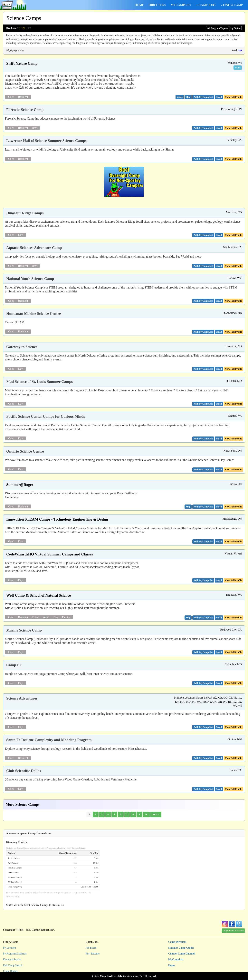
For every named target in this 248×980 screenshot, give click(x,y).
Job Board (91, 948)
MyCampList (176, 960)
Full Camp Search (13, 965)
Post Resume (93, 954)
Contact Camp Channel (182, 954)
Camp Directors (177, 942)
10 (146, 814)
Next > (156, 814)
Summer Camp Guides (181, 948)
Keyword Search (12, 960)
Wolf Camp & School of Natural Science (38, 595)
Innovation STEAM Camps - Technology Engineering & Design (57, 519)
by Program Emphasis (15, 954)
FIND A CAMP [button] (232, 5)
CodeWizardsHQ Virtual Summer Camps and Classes (50, 554)
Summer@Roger (20, 485)
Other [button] (238, 68)
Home (172, 965)
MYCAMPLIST (181, 5)
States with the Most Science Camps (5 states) (35, 905)
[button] (180, 97)
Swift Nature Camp (22, 63)
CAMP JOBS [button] (206, 5)
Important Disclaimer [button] (234, 931)
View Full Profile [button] (233, 97)
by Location (10, 948)
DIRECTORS (157, 5)
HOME (139, 5)
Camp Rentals (11, 971)
